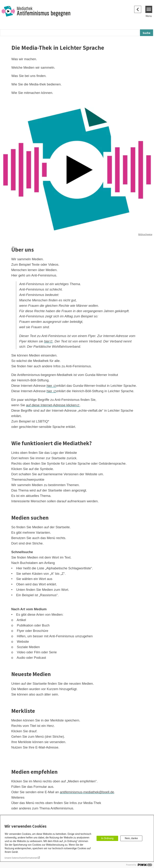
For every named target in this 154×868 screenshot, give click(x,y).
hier (47, 341)
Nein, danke (131, 838)
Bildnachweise (145, 234)
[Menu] (149, 9)
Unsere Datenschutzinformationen (21, 858)
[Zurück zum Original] (138, 9)
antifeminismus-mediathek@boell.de (87, 792)
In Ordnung (107, 838)
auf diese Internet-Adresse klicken (51, 405)
